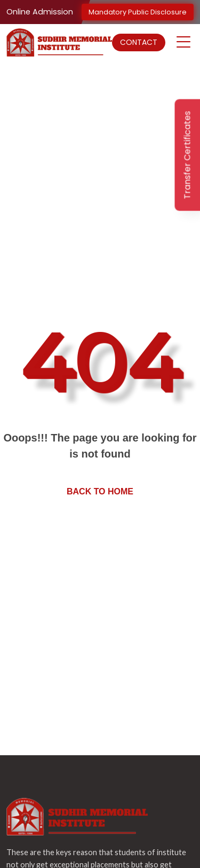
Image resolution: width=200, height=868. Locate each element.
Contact (139, 42)
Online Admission (40, 12)
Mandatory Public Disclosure (138, 12)
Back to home (100, 491)
